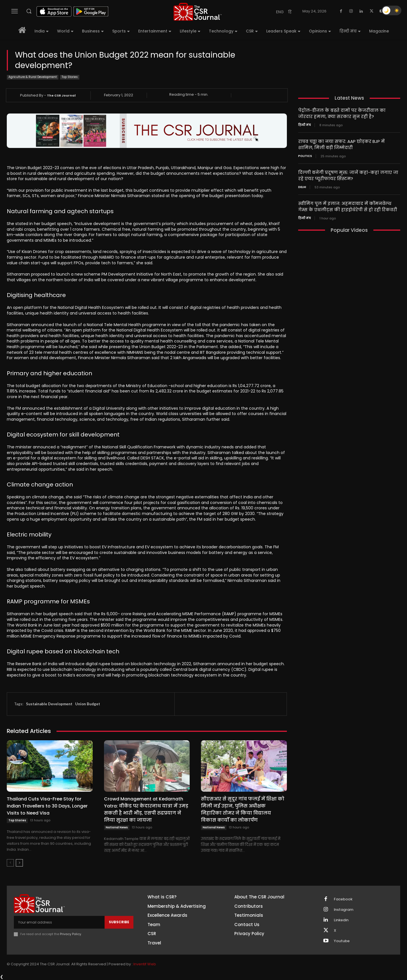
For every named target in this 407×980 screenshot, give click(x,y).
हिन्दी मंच (305, 125)
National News (117, 827)
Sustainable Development (49, 704)
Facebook (343, 899)
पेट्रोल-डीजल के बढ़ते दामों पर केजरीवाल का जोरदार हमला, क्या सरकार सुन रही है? (342, 113)
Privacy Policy (71, 934)
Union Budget (88, 704)
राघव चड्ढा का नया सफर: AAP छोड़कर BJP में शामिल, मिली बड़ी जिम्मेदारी (341, 144)
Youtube (342, 941)
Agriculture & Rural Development (33, 77)
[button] (29, 11)
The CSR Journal (61, 95)
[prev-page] (10, 863)
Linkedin (341, 920)
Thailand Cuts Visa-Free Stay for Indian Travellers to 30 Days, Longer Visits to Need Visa (47, 806)
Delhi (302, 185)
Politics (305, 155)
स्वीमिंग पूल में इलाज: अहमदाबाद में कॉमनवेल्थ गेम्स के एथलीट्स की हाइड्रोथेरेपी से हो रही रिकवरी (348, 205)
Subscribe (119, 922)
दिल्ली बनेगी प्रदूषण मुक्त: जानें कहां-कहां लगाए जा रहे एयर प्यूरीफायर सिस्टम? (348, 174)
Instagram (344, 910)
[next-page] (19, 863)
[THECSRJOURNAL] (198, 12)
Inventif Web (145, 964)
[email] (59, 922)
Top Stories (70, 77)
